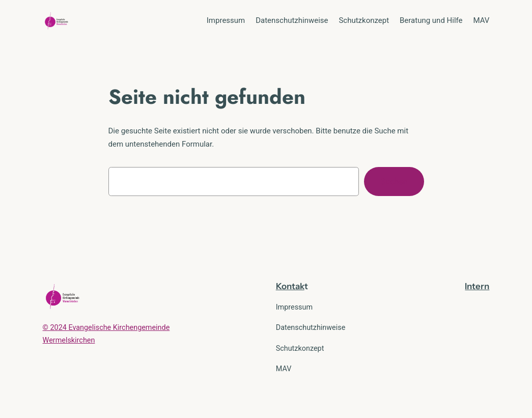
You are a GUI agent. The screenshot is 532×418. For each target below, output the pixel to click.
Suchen (394, 181)
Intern (477, 286)
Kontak (290, 286)
